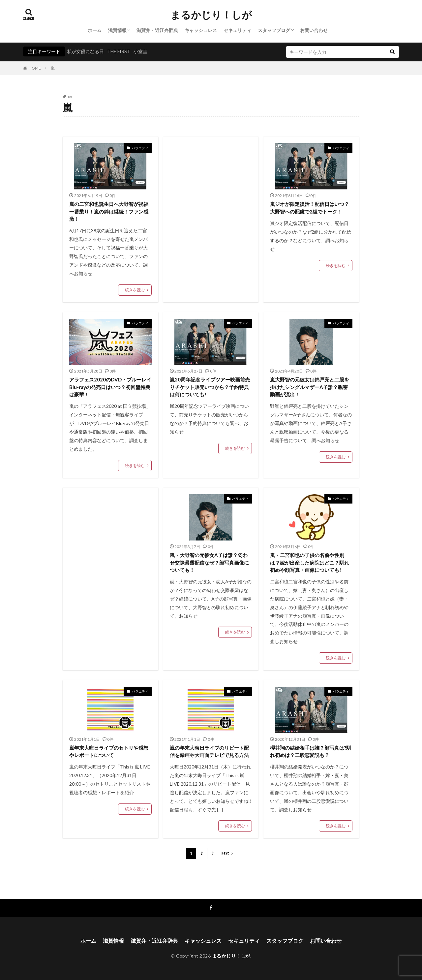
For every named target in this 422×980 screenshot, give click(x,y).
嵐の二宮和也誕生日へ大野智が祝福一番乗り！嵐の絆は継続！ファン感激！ (109, 211)
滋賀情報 (117, 30)
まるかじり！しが (211, 15)
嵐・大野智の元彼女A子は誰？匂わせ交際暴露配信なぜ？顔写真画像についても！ (209, 562)
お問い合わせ (314, 30)
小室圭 (140, 51)
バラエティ (140, 148)
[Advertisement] (211, 198)
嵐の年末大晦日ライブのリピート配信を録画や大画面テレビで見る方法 (209, 751)
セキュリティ (237, 30)
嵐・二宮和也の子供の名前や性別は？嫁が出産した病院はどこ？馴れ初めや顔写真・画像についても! (310, 562)
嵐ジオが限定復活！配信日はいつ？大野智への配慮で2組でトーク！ (310, 208)
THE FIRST (119, 51)
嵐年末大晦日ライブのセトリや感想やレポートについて (109, 751)
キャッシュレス (201, 30)
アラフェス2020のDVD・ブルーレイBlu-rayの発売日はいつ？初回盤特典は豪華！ (110, 387)
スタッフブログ (274, 30)
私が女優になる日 (85, 51)
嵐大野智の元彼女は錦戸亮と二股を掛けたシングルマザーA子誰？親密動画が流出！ (310, 387)
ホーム (95, 30)
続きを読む (135, 290)
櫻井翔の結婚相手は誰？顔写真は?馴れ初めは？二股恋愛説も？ (311, 751)
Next (225, 853)
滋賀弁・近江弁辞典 (157, 30)
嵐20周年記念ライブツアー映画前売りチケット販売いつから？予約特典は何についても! (210, 387)
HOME (35, 68)
